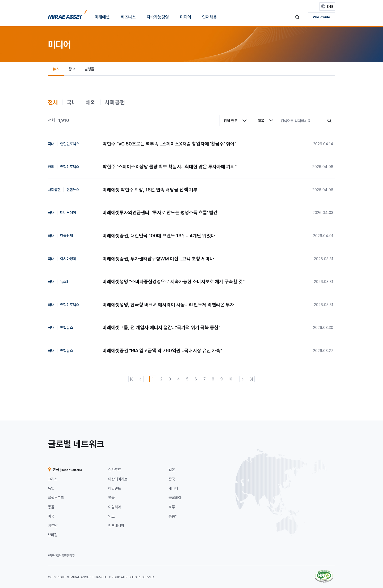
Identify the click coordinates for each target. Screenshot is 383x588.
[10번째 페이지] (230, 379)
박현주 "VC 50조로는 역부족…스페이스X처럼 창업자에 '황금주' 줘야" (169, 144)
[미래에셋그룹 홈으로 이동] (68, 16)
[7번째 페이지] (205, 379)
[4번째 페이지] (178, 379)
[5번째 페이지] (187, 379)
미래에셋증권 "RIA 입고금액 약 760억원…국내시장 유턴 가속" (162, 351)
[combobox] (235, 121)
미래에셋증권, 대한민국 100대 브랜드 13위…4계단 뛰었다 (159, 236)
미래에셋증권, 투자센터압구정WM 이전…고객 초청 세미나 (158, 259)
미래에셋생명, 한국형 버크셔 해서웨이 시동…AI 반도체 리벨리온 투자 (168, 305)
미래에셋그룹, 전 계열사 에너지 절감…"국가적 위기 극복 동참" (161, 327)
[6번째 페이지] (196, 379)
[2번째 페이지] (161, 379)
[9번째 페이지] (222, 379)
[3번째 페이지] (170, 379)
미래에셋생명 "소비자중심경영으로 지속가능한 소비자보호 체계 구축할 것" (174, 282)
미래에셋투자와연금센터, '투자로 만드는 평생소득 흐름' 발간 (160, 213)
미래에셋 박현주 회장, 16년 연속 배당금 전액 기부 (150, 190)
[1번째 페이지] (153, 379)
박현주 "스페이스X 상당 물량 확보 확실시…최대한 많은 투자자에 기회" (170, 167)
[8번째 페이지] (213, 379)
